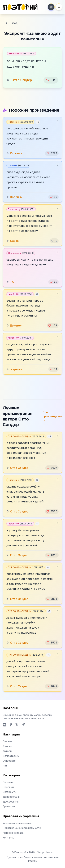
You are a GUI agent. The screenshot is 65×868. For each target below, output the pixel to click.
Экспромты (10, 792)
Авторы (7, 751)
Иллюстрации (11, 756)
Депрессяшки (11, 797)
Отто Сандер (22, 80)
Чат (5, 766)
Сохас (14, 241)
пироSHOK (20, 294)
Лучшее (8, 746)
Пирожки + (20, 122)
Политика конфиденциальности (22, 828)
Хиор (41, 852)
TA (12, 282)
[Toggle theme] (51, 7)
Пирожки (8, 782)
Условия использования (17, 823)
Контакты (8, 838)
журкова (16, 369)
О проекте (9, 761)
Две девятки (21, 253)
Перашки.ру (21, 209)
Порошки (18, 166)
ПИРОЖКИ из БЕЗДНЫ (26, 436)
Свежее (8, 741)
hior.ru (50, 852)
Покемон (16, 326)
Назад (12, 23)
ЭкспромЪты (22, 53)
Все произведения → (52, 416)
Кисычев (16, 153)
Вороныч (16, 197)
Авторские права (13, 833)
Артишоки (9, 806)
